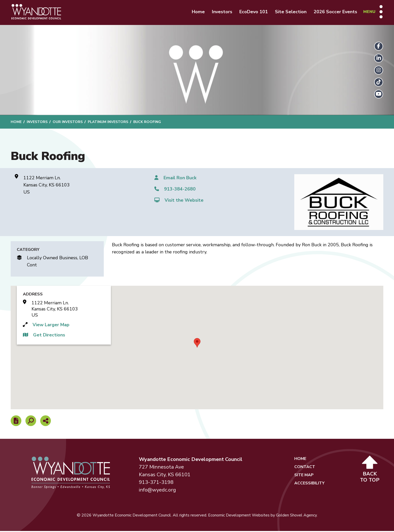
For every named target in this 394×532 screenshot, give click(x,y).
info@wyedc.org (157, 491)
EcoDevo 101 (252, 12)
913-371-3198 (156, 483)
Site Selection (289, 12)
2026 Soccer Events (334, 12)
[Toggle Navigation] (372, 12)
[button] (197, 344)
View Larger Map (51, 326)
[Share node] (46, 422)
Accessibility (309, 484)
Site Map (304, 476)
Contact (305, 468)
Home (197, 12)
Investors (221, 12)
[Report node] (16, 422)
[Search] (31, 422)
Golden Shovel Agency (296, 516)
